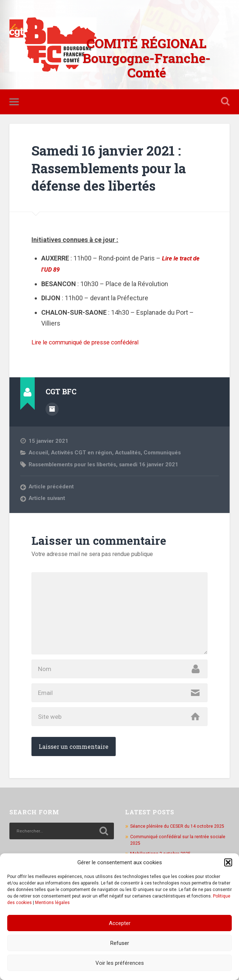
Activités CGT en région (83, 453)
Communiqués (165, 453)
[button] (228, 862)
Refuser (120, 943)
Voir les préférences (120, 963)
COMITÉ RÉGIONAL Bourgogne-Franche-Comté (147, 58)
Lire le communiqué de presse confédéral (91, 343)
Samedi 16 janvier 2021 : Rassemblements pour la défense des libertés (116, 169)
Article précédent (51, 487)
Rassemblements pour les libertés (74, 464)
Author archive (52, 410)
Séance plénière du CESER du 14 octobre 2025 (180, 837)
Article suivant (47, 499)
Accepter (120, 923)
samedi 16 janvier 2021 (152, 464)
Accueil (39, 453)
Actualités (130, 453)
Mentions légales (52, 903)
